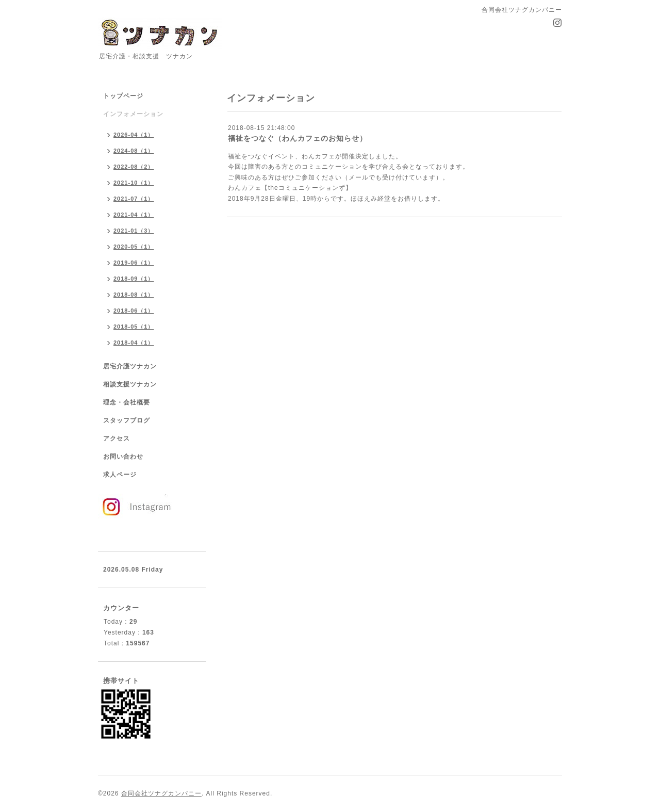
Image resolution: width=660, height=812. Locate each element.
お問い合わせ (123, 457)
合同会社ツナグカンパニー (161, 793)
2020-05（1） (134, 247)
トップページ (123, 96)
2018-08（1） (134, 295)
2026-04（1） (134, 135)
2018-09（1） (134, 279)
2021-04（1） (134, 215)
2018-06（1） (134, 311)
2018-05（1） (134, 327)
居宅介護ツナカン (130, 366)
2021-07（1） (134, 199)
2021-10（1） (134, 183)
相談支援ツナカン (130, 384)
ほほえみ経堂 (371, 199)
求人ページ (120, 475)
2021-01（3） (134, 231)
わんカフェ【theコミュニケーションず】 (290, 188)
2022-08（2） (134, 167)
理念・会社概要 (127, 402)
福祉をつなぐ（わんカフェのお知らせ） (298, 138)
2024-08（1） (134, 151)
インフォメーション (133, 114)
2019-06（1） (134, 263)
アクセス (117, 439)
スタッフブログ (127, 420)
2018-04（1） (134, 343)
